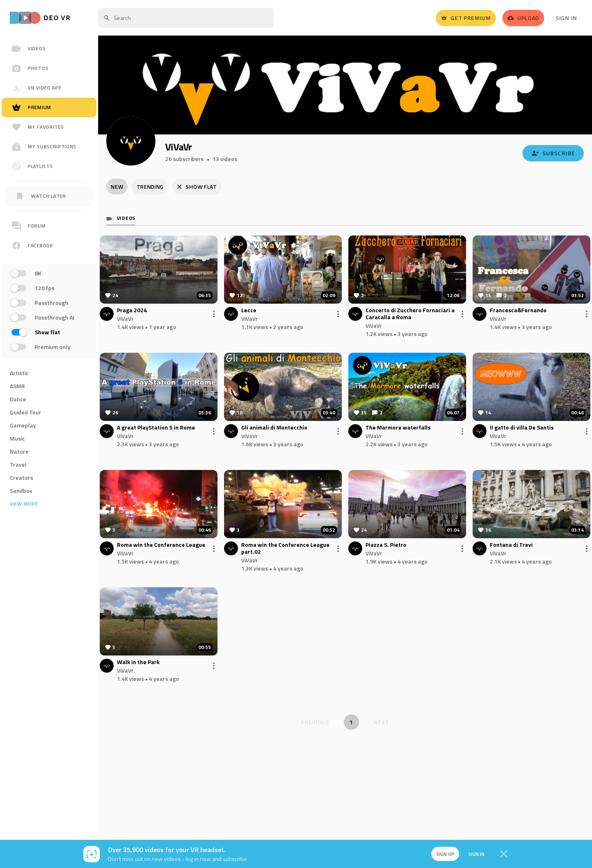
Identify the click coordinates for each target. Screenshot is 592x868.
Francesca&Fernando (518, 311)
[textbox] (186, 18)
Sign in (474, 854)
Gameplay (23, 425)
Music (17, 438)
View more (24, 504)
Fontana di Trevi (511, 546)
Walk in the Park (138, 663)
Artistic (19, 373)
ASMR (17, 386)
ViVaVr (125, 319)
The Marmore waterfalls (398, 428)
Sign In (566, 18)
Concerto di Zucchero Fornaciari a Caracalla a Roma (410, 315)
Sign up (442, 854)
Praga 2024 (132, 311)
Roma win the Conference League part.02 (285, 549)
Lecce (249, 311)
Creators (21, 478)
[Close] (504, 854)
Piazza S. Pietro (386, 546)
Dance (18, 399)
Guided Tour (26, 412)
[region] (49, 296)
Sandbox (21, 491)
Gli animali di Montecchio (274, 428)
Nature (19, 451)
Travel (18, 464)
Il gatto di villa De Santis (522, 428)
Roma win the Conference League (161, 546)
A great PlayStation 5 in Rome (156, 428)
